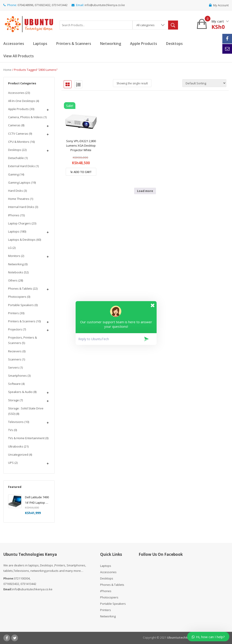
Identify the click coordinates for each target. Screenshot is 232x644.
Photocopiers (17, 297)
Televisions (16, 422)
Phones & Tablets (20, 289)
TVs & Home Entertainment (26, 438)
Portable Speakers (21, 305)
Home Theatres (19, 199)
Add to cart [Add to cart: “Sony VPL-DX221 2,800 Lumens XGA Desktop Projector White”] (83, 172)
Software (14, 384)
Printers (14, 313)
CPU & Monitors (19, 142)
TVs (11, 430)
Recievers (15, 351)
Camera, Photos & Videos (25, 117)
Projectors (15, 329)
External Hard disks (21, 166)
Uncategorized (18, 455)
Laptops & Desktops (22, 240)
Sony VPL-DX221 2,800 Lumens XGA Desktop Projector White (81, 145)
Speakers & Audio (20, 392)
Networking (16, 264)
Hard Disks (16, 191)
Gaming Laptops (19, 182)
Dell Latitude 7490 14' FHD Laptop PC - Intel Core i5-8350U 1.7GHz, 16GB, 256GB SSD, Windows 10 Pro (37, 500)
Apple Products (18, 109)
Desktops (15, 150)
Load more (145, 191)
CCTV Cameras (18, 134)
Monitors (14, 256)
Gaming (13, 174)
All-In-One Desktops (22, 101)
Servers (14, 367)
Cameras (14, 125)
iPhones (14, 215)
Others (13, 280)
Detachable (16, 158)
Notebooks (16, 272)
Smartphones (17, 376)
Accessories (16, 93)
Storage (14, 400)
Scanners (15, 359)
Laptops (14, 231)
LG (10, 248)
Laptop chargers (19, 223)
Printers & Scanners (22, 321)
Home (7, 70)
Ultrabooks (16, 446)
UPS (11, 463)
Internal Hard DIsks (21, 207)
